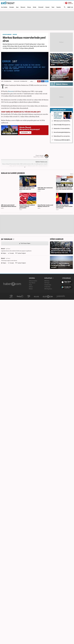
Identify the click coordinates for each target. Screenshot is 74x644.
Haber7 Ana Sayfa (68, 3)
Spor (17, 7)
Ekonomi (23, 7)
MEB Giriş (47, 281)
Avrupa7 (29, 296)
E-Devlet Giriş (48, 285)
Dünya (29, 7)
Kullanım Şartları (33, 281)
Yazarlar (59, 7)
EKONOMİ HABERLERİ (7, 35)
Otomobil (41, 7)
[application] (25, 66)
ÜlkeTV (36, 296)
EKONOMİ (15, 35)
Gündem (12, 7)
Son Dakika (4, 7)
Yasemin (61, 296)
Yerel (53, 7)
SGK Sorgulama (48, 289)
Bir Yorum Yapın (25, 243)
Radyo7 (20, 296)
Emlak (35, 7)
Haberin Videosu (62, 84)
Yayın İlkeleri (32, 283)
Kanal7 (11, 296)
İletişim (31, 289)
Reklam (31, 287)
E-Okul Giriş (47, 287)
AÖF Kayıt (47, 283)
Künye (31, 285)
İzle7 (48, 296)
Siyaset (47, 7)
